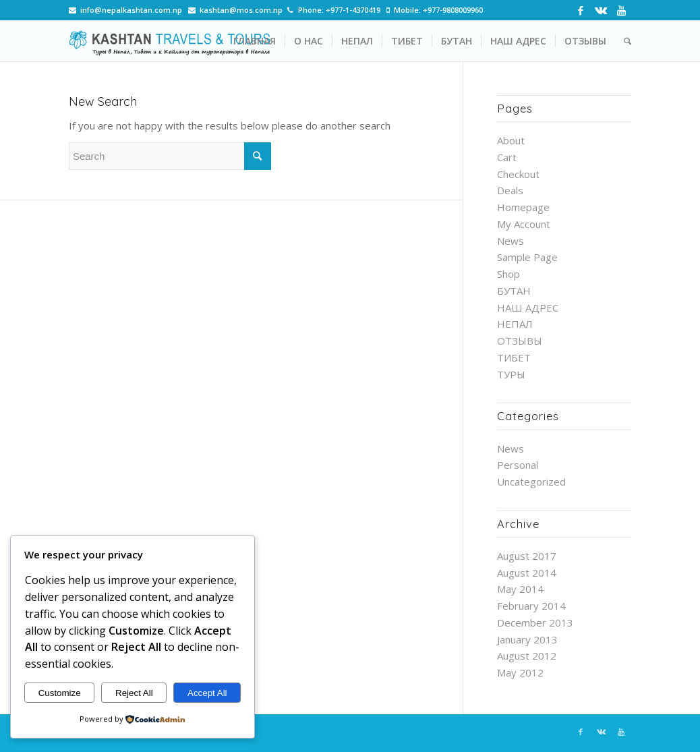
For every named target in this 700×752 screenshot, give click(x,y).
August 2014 (527, 573)
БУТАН (514, 291)
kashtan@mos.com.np (241, 10)
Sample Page (527, 257)
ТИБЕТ (514, 357)
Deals (510, 190)
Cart (507, 157)
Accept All (207, 693)
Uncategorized (531, 482)
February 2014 (531, 606)
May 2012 (520, 672)
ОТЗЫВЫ (520, 341)
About (511, 140)
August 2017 (527, 556)
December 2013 (535, 623)
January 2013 (527, 639)
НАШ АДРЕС (528, 308)
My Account (524, 224)
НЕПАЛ (515, 324)
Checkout (518, 174)
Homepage (523, 207)
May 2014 (520, 589)
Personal (518, 465)
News (511, 241)
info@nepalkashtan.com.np (131, 10)
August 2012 (527, 656)
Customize (60, 693)
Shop (508, 274)
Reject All (134, 693)
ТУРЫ (511, 374)
